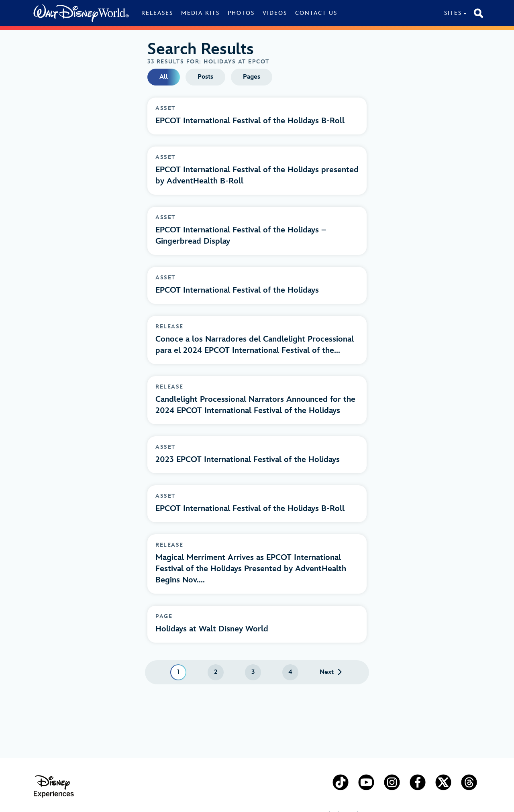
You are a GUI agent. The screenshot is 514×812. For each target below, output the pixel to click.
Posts (205, 77)
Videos (275, 13)
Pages (252, 77)
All (164, 77)
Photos (241, 13)
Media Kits (200, 13)
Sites (453, 13)
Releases (157, 13)
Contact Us (316, 13)
